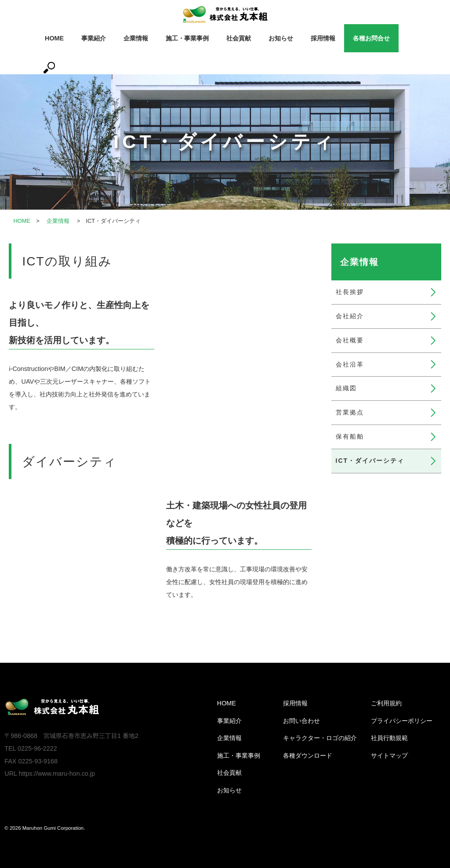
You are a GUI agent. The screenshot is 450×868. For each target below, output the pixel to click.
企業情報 (136, 38)
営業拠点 (350, 412)
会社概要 (350, 340)
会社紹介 (350, 316)
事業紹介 (94, 38)
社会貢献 (239, 38)
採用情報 (323, 38)
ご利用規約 (386, 703)
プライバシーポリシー (402, 721)
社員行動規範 (389, 738)
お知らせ (281, 38)
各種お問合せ (371, 38)
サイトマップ (389, 755)
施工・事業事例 (187, 38)
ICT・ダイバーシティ (370, 461)
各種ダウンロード (308, 755)
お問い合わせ (301, 721)
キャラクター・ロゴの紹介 (320, 738)
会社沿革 (350, 364)
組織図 (346, 388)
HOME (54, 38)
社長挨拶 (350, 292)
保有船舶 (350, 436)
